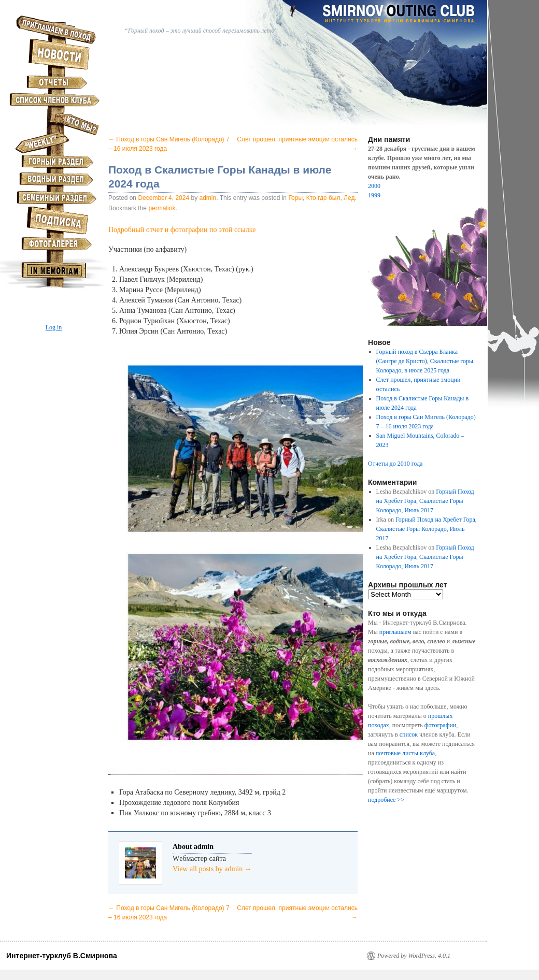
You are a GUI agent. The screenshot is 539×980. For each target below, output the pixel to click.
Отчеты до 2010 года (395, 464)
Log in (54, 327)
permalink (162, 208)
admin (208, 198)
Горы (295, 198)
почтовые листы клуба (405, 753)
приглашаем (395, 632)
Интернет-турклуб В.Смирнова (62, 956)
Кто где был (323, 198)
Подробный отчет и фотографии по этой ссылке (182, 230)
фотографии (441, 725)
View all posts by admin (212, 869)
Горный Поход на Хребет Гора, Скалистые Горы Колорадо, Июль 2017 (425, 501)
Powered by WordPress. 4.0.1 (414, 956)
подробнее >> (386, 800)
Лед (349, 198)
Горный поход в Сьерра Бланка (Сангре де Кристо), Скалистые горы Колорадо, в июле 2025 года (425, 361)
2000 (374, 186)
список (409, 734)
